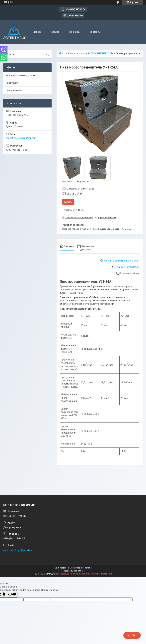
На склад (74, 32)
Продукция (12, 83)
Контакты (95, 32)
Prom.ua (88, 568)
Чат (132, 635)
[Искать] (48, 54)
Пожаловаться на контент (68, 574)
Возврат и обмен (15, 90)
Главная (37, 32)
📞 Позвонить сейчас (128, 273)
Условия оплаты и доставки (21, 75)
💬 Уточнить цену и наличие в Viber (120, 261)
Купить (68, 202)
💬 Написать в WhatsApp (126, 267)
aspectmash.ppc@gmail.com (21, 138)
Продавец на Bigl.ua (73, 571)
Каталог (55, 32)
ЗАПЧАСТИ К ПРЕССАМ (100, 53)
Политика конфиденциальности (97, 574)
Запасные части (76, 53)
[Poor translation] (12, 595)
